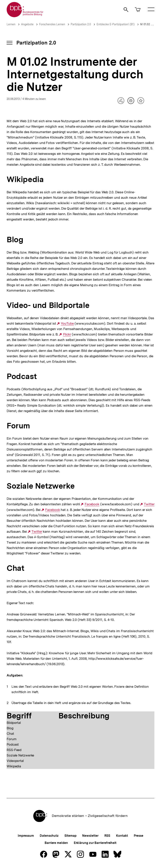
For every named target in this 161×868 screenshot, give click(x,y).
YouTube (67, 324)
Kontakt (122, 836)
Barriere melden (56, 843)
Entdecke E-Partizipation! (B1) (116, 24)
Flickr (67, 334)
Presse (139, 836)
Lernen (11, 24)
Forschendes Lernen (52, 24)
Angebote (27, 24)
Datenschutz (49, 836)
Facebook (92, 504)
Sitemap (70, 836)
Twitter (149, 504)
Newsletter (90, 836)
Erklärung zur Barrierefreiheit (95, 843)
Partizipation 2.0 (81, 24)
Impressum (26, 836)
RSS (107, 836)
